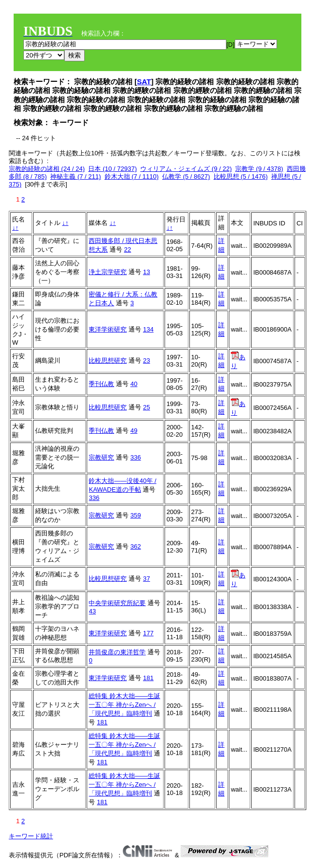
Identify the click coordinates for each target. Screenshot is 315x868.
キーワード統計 (31, 836)
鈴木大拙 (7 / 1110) (132, 176)
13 (147, 272)
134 (148, 329)
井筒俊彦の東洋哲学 (117, 652)
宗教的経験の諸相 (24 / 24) (47, 169)
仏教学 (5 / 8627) (186, 176)
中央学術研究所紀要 (117, 603)
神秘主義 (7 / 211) (75, 176)
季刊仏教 (101, 384)
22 (128, 249)
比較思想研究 (108, 360)
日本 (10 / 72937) (112, 169)
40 (134, 384)
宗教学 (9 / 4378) (259, 169)
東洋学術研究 (108, 329)
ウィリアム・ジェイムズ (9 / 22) (186, 169)
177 (148, 633)
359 (136, 515)
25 (147, 407)
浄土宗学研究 (108, 272)
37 (147, 579)
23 (147, 360)
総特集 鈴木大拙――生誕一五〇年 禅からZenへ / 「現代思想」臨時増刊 (124, 705)
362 (136, 546)
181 (148, 678)
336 (136, 457)
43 (92, 611)
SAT (144, 82)
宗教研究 (101, 457)
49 (134, 431)
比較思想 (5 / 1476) (241, 176)
